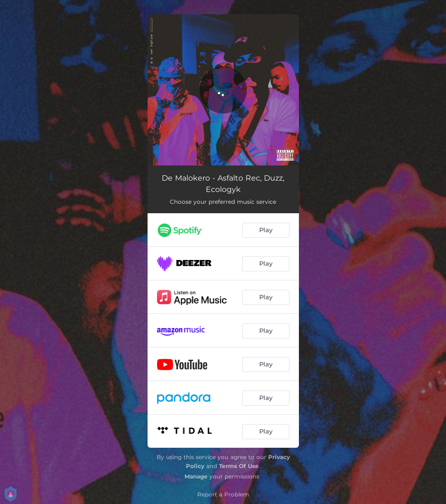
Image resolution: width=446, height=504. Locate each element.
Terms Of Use (239, 466)
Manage (196, 476)
